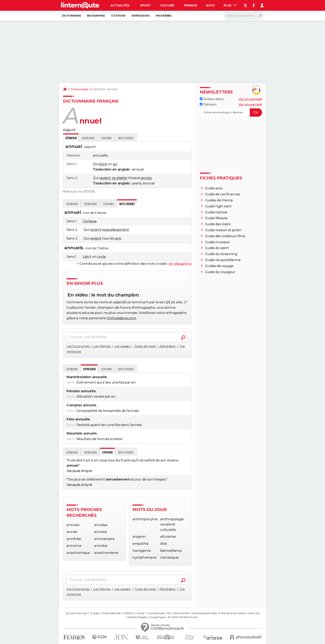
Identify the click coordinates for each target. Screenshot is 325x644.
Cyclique (90, 221)
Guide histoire (216, 212)
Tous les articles (156, 613)
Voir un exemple (250, 99)
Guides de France (219, 200)
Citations (118, 16)
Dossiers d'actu (212, 99)
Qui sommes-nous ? (77, 613)
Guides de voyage (219, 266)
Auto (210, 5)
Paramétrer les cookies (232, 613)
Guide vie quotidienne (223, 260)
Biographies (96, 16)
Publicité (128, 613)
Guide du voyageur (220, 272)
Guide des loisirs (218, 224)
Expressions (141, 16)
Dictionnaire (71, 16)
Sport (145, 5)
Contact (140, 613)
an (115, 164)
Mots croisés (126, 138)
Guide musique (217, 242)
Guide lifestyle (216, 218)
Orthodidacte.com (121, 318)
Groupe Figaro (157, 617)
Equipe (95, 613)
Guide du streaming (221, 254)
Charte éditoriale (111, 613)
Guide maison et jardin (223, 230)
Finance (191, 5)
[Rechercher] (244, 16)
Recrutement (182, 613)
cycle (102, 257)
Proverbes (164, 16)
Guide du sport (217, 248)
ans (118, 238)
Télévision (208, 104)
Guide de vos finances (223, 194)
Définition (72, 204)
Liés (86, 257)
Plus (230, 5)
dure (103, 164)
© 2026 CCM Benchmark (183, 617)
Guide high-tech (218, 206)
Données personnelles (204, 613)
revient (105, 178)
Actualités (120, 5)
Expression (88, 138)
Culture (167, 5)
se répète (119, 178)
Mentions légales (137, 617)
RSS (169, 613)
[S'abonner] (231, 113)
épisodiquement (115, 230)
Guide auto (214, 188)
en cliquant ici (180, 264)
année (146, 178)
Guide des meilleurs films (225, 236)
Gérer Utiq (253, 613)
